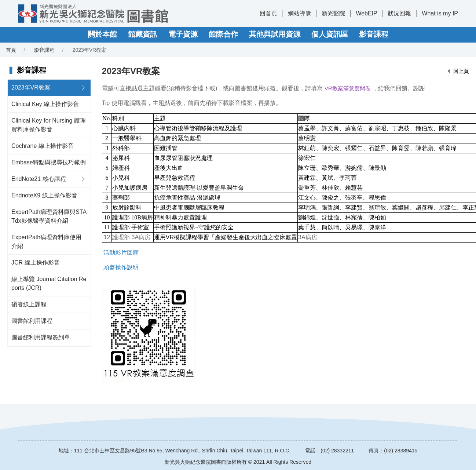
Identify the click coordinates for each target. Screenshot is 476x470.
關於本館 (102, 34)
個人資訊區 (330, 34)
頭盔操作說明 (121, 267)
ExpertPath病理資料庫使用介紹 (46, 242)
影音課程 (374, 34)
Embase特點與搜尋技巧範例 (49, 162)
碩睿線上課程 (29, 304)
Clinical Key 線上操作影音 (45, 104)
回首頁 (268, 13)
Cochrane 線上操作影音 (43, 146)
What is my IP (440, 13)
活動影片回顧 (121, 253)
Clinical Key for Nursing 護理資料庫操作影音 (49, 125)
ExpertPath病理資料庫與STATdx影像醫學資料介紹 (49, 216)
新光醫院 (333, 13)
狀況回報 (399, 13)
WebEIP (366, 13)
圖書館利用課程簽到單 (41, 337)
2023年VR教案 (31, 88)
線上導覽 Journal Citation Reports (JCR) (49, 283)
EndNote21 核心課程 (39, 179)
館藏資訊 (143, 34)
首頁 (11, 50)
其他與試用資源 (275, 34)
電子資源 (183, 34)
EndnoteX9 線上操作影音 (44, 195)
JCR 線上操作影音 (36, 263)
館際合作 (223, 34)
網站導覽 (300, 13)
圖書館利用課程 (32, 321)
